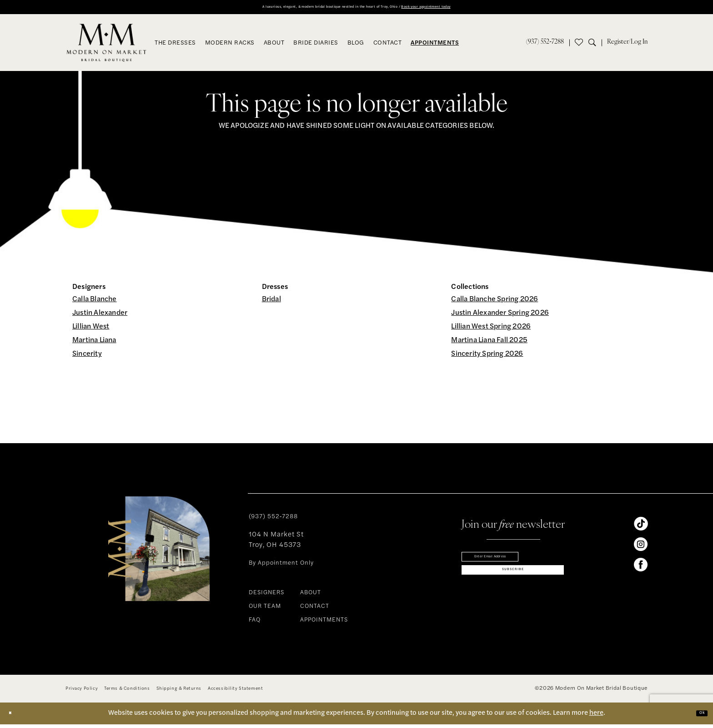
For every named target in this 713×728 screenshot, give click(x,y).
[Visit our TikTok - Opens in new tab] (641, 527)
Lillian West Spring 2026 (491, 330)
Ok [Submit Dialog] (698, 716)
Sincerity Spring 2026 (487, 358)
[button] (627, 46)
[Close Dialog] (14, 717)
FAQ (255, 624)
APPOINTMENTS (324, 624)
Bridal (271, 303)
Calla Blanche (95, 303)
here (596, 716)
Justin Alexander (100, 317)
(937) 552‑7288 (273, 520)
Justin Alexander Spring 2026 (500, 317)
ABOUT (311, 596)
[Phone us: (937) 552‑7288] (545, 46)
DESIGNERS (266, 596)
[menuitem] (545, 46)
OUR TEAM (265, 610)
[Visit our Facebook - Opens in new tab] (641, 568)
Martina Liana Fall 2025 (489, 344)
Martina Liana (94, 344)
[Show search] (595, 46)
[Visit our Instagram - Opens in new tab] (641, 548)
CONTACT (315, 610)
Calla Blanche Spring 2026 (495, 303)
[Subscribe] (513, 586)
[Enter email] (513, 564)
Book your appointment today (479, 9)
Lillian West (91, 330)
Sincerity (87, 358)
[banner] (107, 46)
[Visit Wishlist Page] (579, 46)
